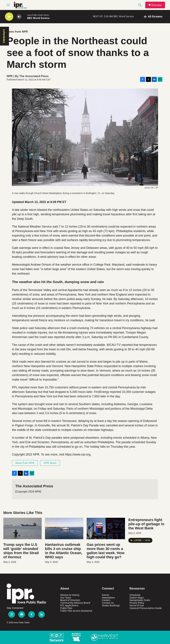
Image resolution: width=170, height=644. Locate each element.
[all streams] (153, 17)
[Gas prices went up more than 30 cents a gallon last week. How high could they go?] (106, 528)
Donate (157, 5)
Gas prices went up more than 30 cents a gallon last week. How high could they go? (106, 551)
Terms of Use (137, 605)
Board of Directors (70, 600)
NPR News (50, 463)
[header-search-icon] (140, 5)
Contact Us (108, 603)
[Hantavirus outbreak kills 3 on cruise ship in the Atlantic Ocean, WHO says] (64, 528)
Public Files (66, 608)
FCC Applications (69, 605)
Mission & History (70, 595)
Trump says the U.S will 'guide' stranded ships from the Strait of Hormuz (21, 551)
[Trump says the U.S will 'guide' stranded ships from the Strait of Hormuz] (22, 528)
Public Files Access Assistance (76, 611)
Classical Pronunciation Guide (146, 608)
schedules (4, 36)
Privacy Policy (137, 603)
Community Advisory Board (75, 603)
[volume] (19, 17)
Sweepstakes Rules (140, 600)
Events (106, 595)
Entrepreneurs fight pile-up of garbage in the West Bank (146, 524)
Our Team (66, 598)
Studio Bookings (111, 605)
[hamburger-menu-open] (8, 5)
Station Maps (137, 598)
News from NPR (17, 32)
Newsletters (108, 598)
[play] (9, 17)
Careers (106, 600)
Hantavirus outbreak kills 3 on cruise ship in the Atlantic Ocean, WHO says (64, 551)
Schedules (135, 595)
